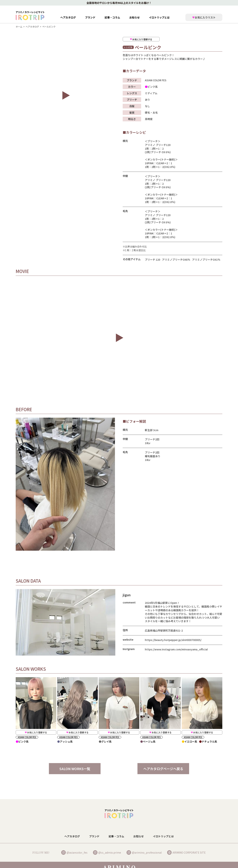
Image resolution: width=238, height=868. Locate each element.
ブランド (94, 838)
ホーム (19, 27)
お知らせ (134, 17)
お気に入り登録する (36, 732)
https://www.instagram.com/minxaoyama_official (176, 649)
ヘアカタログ (68, 17)
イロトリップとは (159, 17)
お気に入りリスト (204, 17)
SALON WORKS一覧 (75, 769)
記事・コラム (112, 17)
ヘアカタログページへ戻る (163, 769)
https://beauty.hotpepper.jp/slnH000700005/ (173, 640)
